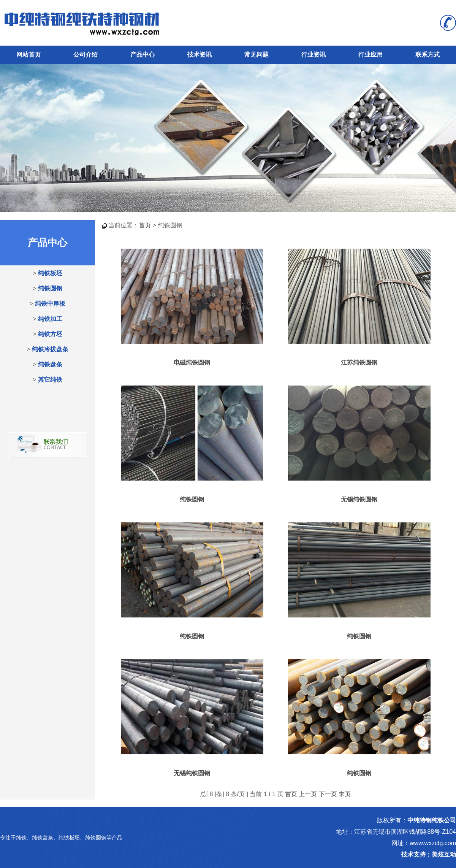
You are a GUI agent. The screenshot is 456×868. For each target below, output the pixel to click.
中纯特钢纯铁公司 (432, 820)
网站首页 (28, 55)
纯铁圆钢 (50, 288)
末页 (345, 794)
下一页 (328, 794)
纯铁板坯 (50, 273)
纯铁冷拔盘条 (50, 349)
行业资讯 (313, 55)
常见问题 (256, 55)
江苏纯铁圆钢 (359, 363)
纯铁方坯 (50, 334)
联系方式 (427, 55)
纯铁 (21, 838)
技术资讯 (199, 55)
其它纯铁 (50, 380)
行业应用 (370, 55)
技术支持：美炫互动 (429, 855)
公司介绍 (85, 55)
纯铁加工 (50, 319)
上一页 (308, 794)
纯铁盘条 (50, 364)
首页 (145, 225)
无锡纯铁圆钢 (359, 499)
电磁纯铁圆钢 (192, 363)
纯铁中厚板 (50, 304)
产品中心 (142, 55)
